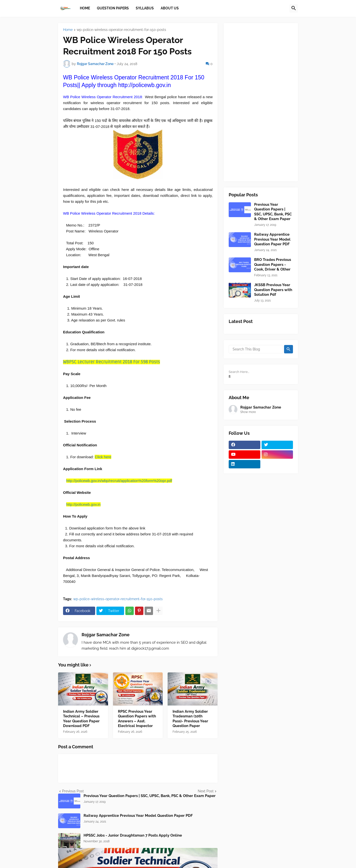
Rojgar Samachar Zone (106, 635)
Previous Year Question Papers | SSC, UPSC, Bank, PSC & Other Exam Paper (150, 796)
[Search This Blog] (256, 349)
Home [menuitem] (85, 8)
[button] (294, 8)
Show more (248, 412)
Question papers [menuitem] (113, 8)
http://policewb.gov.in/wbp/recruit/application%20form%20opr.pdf (119, 481)
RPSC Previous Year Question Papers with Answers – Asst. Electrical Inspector (137, 719)
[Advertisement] (261, 102)
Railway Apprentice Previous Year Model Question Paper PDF (138, 816)
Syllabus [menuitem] (145, 8)
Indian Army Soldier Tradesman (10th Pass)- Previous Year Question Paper (190, 719)
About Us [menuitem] (170, 8)
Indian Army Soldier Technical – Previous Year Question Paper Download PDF (81, 719)
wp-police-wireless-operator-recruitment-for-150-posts (121, 30)
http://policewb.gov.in (83, 504)
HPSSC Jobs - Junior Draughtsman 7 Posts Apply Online (133, 835)
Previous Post (73, 791)
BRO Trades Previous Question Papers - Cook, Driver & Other (273, 264)
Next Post (206, 791)
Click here (103, 457)
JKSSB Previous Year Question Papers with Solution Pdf (273, 290)
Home (68, 30)
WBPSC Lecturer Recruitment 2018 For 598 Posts (111, 362)
